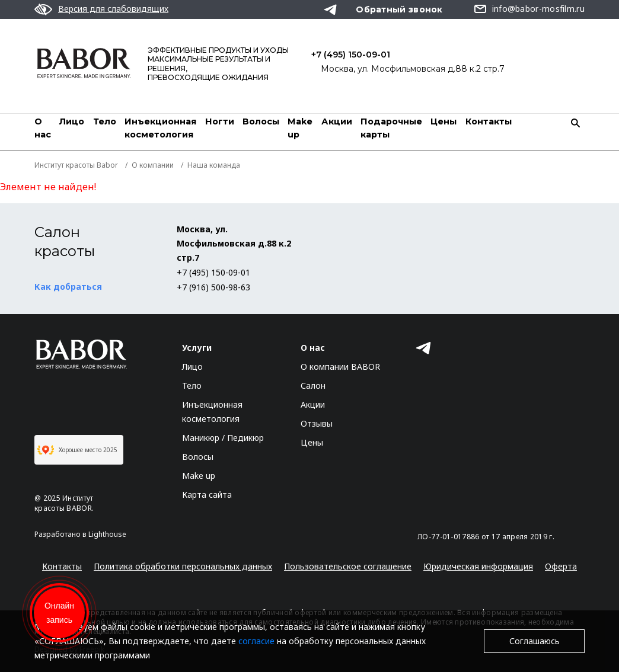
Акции (337, 121)
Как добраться (68, 287)
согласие (256, 641)
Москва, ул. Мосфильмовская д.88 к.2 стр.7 (413, 69)
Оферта (561, 566)
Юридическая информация (478, 566)
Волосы (261, 121)
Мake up (300, 128)
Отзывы (317, 423)
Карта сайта (207, 495)
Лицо (72, 121)
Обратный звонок (399, 9)
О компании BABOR (340, 367)
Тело (105, 121)
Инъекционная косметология (160, 128)
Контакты (489, 121)
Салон (313, 385)
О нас (43, 128)
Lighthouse (107, 534)
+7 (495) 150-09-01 (351, 55)
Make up (199, 476)
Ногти (220, 121)
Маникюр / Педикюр (223, 438)
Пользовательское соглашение (348, 566)
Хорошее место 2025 (77, 450)
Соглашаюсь (535, 641)
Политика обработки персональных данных (183, 566)
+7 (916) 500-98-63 (213, 287)
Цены (443, 121)
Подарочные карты (391, 128)
